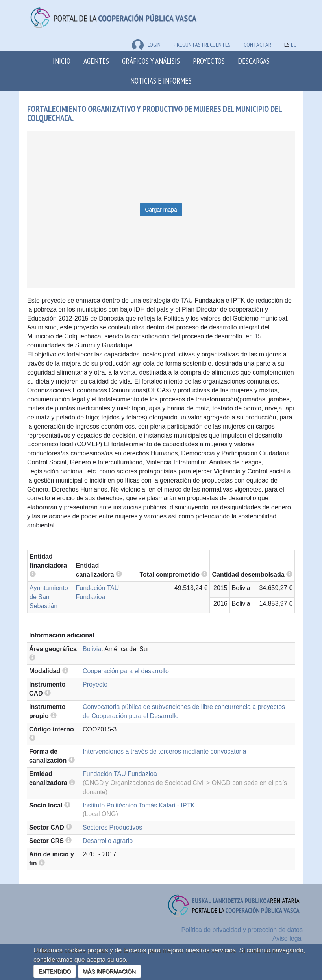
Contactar (257, 45)
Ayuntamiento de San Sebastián (49, 597)
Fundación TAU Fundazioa (120, 774)
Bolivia (92, 649)
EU (294, 45)
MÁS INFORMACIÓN (109, 971)
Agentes (96, 61)
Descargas (254, 61)
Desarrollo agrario (108, 841)
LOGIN (146, 45)
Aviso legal (288, 938)
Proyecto (95, 684)
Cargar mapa (161, 210)
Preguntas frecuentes (202, 45)
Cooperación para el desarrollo (126, 671)
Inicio (62, 61)
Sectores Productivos (112, 827)
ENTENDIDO (55, 971)
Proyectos (209, 61)
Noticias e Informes (161, 81)
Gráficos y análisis (151, 61)
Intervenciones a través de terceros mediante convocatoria (164, 751)
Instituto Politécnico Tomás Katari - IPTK (139, 805)
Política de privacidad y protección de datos (242, 930)
